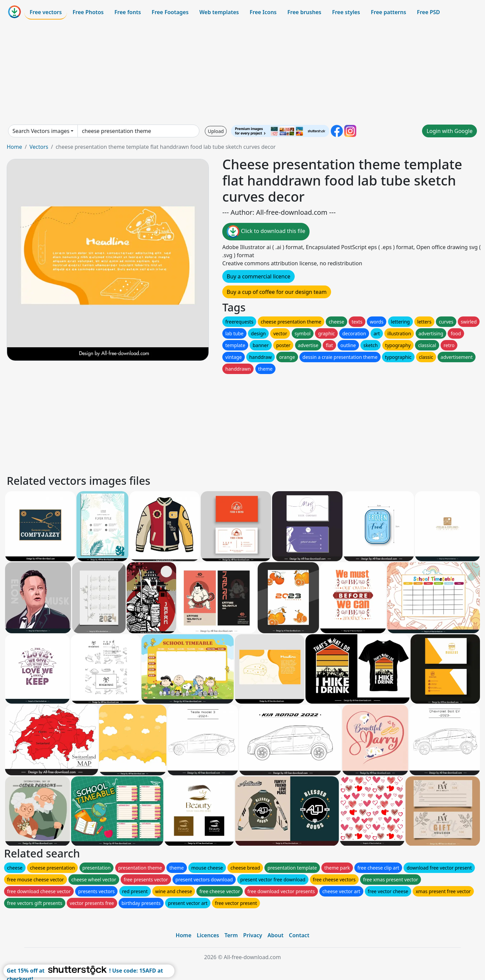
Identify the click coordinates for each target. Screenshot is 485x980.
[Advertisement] (243, 72)
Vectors (39, 147)
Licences (208, 935)
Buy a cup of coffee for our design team (277, 292)
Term (231, 935)
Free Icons (263, 12)
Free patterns (389, 12)
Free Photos (88, 12)
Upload (216, 131)
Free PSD (428, 12)
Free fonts (128, 12)
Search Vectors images (41, 131)
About (275, 935)
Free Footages (170, 12)
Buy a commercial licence (258, 276)
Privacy (253, 935)
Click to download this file (266, 232)
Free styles (346, 12)
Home (14, 147)
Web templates (219, 12)
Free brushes (304, 12)
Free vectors (46, 12)
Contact (299, 935)
